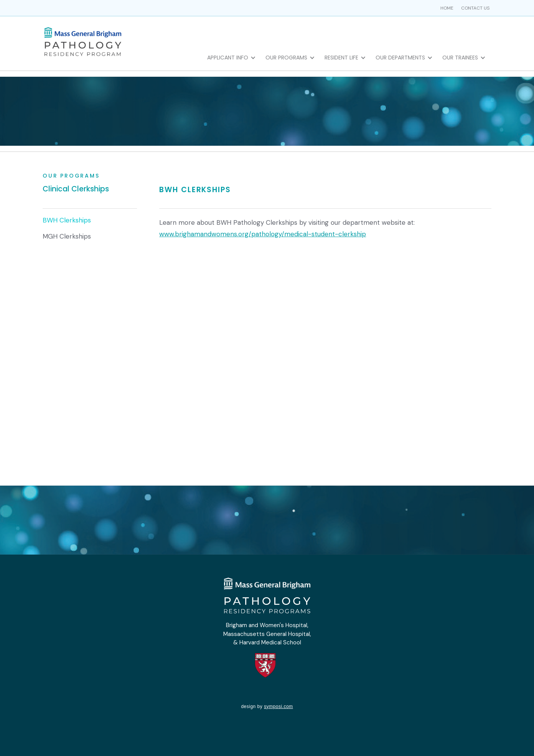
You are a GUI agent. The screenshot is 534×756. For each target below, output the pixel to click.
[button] (233, 58)
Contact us (475, 8)
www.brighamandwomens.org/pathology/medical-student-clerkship (263, 234)
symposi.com (279, 707)
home (447, 8)
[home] (83, 41)
